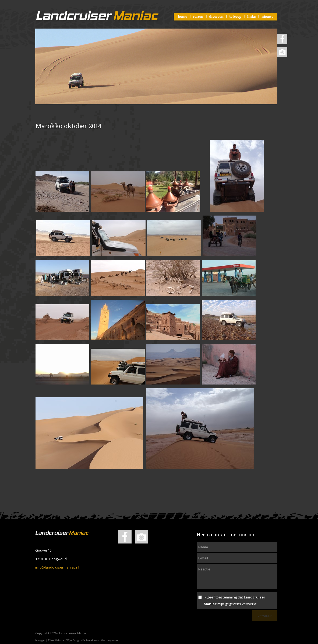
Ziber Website (56, 640)
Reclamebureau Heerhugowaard (101, 640)
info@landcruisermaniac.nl (57, 567)
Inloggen (40, 640)
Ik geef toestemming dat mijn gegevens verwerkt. (234, 600)
